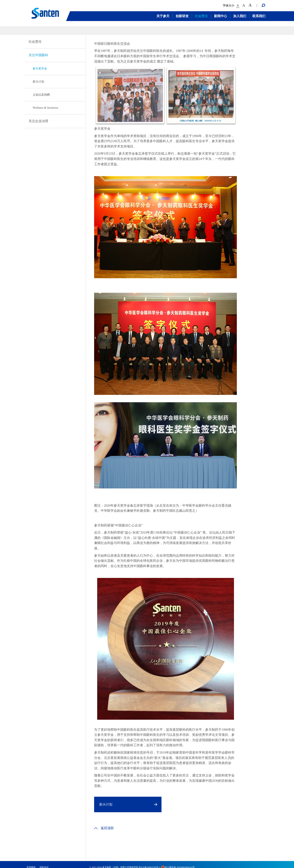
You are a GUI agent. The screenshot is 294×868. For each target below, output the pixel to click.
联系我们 (259, 16)
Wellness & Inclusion (45, 108)
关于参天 (163, 16)
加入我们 (240, 16)
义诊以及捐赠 (41, 95)
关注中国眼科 (38, 55)
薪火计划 (38, 82)
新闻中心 (220, 16)
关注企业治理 (38, 121)
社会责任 (201, 16)
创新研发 (182, 16)
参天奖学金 (40, 68)
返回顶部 (104, 828)
